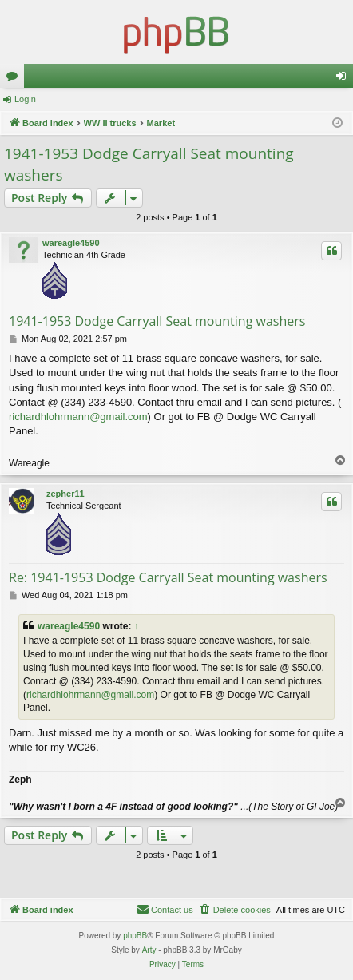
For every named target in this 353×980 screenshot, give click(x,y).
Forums (15, 79)
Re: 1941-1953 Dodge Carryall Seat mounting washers (168, 577)
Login (25, 99)
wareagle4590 (71, 243)
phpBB (135, 936)
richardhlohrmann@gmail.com (78, 417)
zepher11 (65, 494)
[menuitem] (235, 910)
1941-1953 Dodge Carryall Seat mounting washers (149, 164)
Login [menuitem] (345, 79)
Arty (149, 950)
